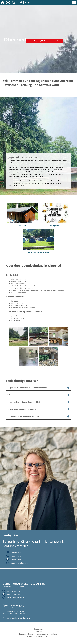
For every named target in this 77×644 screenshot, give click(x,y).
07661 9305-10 (16, 556)
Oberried (15, 40)
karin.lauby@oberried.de (20, 563)
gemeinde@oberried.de (15, 597)
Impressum (39, 629)
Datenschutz (38, 631)
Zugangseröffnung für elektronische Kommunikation (38, 634)
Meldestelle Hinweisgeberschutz (38, 636)
